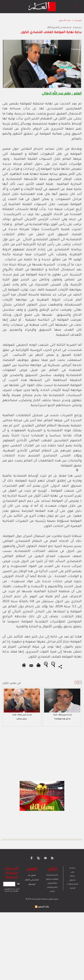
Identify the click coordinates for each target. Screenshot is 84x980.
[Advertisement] (27, 490)
